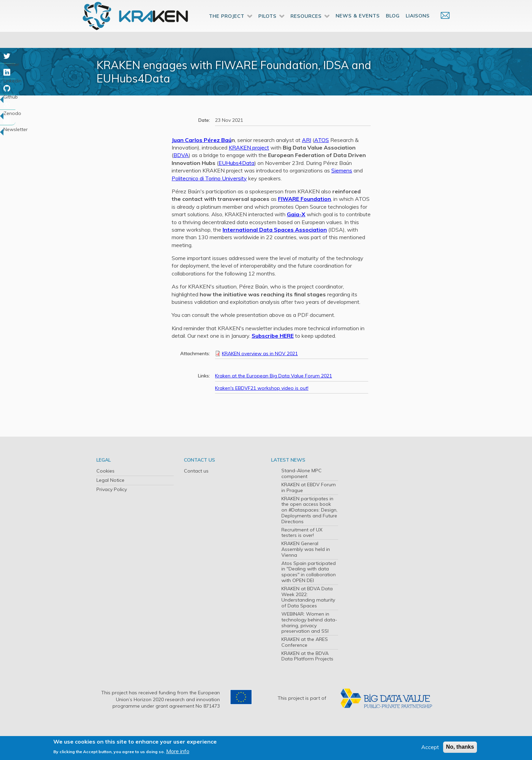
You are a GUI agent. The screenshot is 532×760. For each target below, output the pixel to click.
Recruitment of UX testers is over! (302, 533)
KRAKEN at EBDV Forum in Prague (309, 487)
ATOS (322, 140)
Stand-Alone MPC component (302, 473)
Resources (306, 27)
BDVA (181, 155)
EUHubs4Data (236, 163)
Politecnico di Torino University (209, 178)
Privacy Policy (112, 489)
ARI (307, 140)
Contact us (196, 471)
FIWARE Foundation (304, 199)
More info (178, 751)
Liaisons (418, 27)
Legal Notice (110, 480)
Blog (393, 27)
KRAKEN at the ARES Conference (305, 642)
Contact (442, 26)
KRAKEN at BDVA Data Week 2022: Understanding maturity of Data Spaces (308, 597)
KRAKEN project (249, 147)
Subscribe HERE (273, 336)
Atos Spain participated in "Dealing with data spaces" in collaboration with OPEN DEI (309, 572)
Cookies (105, 471)
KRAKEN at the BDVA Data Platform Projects (307, 656)
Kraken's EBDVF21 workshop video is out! (262, 388)
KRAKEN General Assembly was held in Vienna (306, 549)
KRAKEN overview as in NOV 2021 (260, 353)
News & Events (358, 27)
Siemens (342, 170)
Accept (430, 747)
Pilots (268, 27)
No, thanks (460, 747)
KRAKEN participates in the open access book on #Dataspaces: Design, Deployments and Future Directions (309, 510)
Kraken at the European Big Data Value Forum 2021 (274, 376)
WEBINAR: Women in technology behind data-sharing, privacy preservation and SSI (309, 622)
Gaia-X (296, 214)
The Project (227, 27)
